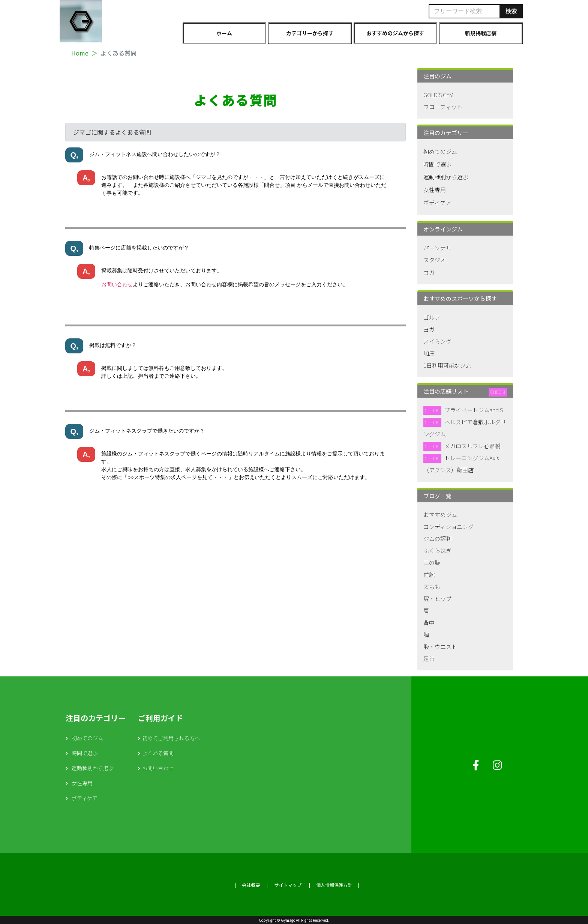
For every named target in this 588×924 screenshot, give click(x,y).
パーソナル (437, 248)
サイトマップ (288, 885)
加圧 (429, 353)
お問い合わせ (117, 284)
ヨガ (429, 273)
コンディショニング (448, 527)
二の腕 (432, 563)
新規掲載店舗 (481, 33)
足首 (429, 659)
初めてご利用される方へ (171, 738)
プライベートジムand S (474, 410)
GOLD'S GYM (438, 95)
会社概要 (251, 885)
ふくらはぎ (437, 551)
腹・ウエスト (440, 647)
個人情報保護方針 (334, 885)
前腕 (429, 575)
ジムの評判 (437, 539)
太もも (432, 587)
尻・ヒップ (437, 599)
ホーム (224, 33)
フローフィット (443, 107)
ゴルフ (432, 317)
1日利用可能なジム (447, 365)
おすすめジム (440, 515)
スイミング (437, 341)
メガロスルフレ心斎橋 (472, 446)
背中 (429, 623)
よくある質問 (158, 753)
